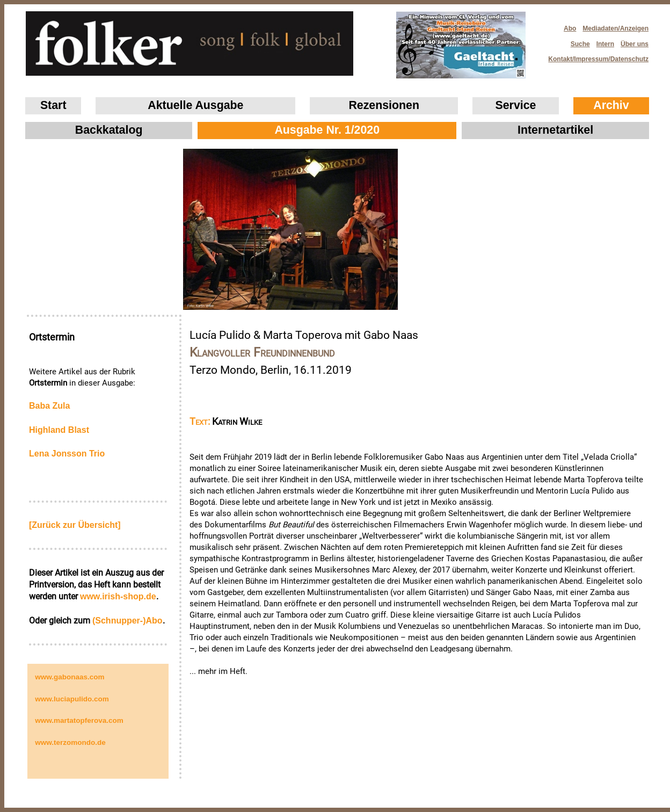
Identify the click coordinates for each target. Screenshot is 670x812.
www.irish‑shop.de (118, 596)
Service (516, 105)
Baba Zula (49, 406)
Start (53, 105)
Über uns (635, 44)
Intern (605, 44)
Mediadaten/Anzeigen (616, 28)
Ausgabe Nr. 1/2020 (327, 130)
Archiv (611, 105)
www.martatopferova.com (79, 720)
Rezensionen (384, 105)
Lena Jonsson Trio (67, 454)
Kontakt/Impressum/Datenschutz (595, 56)
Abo (570, 28)
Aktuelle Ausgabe (195, 105)
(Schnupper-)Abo (128, 621)
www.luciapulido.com (72, 699)
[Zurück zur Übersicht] (75, 525)
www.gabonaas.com (70, 677)
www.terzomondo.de (70, 742)
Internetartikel (555, 130)
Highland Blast (59, 430)
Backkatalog (109, 130)
